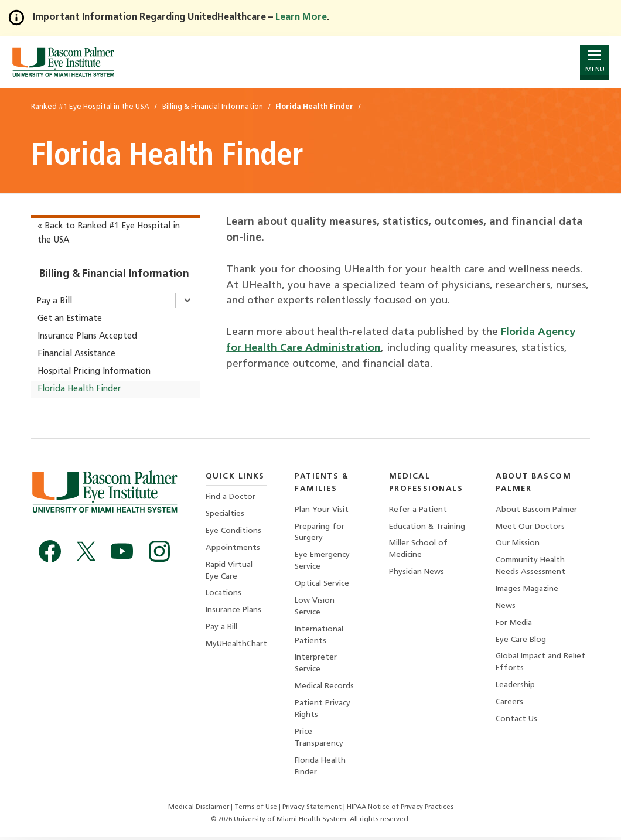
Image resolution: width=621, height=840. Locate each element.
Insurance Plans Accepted (87, 337)
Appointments (233, 549)
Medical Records (325, 688)
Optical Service (323, 584)
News (506, 607)
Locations (224, 594)
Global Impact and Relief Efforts (540, 664)
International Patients (320, 636)
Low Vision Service (315, 607)
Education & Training (428, 527)
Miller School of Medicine (418, 550)
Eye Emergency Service (323, 561)
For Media (514, 624)
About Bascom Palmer (536, 510)
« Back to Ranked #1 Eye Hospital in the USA (109, 233)
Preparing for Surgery (320, 533)
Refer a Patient (418, 510)
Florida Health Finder (79, 389)
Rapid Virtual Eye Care (229, 571)
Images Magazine (527, 590)
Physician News (417, 573)
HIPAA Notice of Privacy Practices (401, 810)
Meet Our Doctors (530, 527)
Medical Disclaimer (199, 810)
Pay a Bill (54, 301)
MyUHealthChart (237, 645)
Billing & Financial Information (114, 274)
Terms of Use (257, 810)
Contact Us (516, 721)
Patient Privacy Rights (323, 711)
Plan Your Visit (322, 510)
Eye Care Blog (521, 641)
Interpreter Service (316, 665)
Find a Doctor (231, 497)
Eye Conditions (234, 531)
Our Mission (518, 544)
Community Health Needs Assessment (530, 567)
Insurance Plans (233, 611)
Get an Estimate (70, 319)
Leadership (515, 687)
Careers (509, 704)
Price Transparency (320, 740)
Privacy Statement (313, 810)
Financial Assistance (76, 354)
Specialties (225, 514)
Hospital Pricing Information (94, 372)
